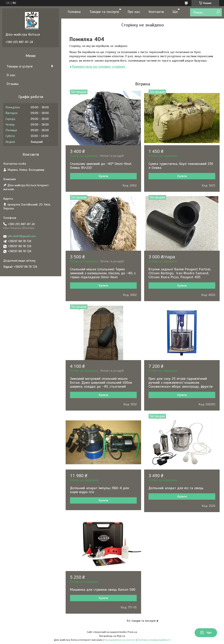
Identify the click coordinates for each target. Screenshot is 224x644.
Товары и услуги (20, 66)
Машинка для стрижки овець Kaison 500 (103, 590)
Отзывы (13, 84)
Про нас (134, 12)
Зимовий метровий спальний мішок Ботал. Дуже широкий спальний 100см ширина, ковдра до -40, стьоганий (101, 383)
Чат (206, 633)
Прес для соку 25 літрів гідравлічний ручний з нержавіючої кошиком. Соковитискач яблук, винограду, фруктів (181, 383)
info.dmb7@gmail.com (22, 236)
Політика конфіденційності (154, 640)
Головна (74, 12)
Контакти (156, 12)
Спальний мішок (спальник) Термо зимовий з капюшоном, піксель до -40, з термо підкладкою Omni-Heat (103, 273)
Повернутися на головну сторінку (99, 67)
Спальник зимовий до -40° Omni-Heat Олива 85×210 (101, 166)
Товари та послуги (104, 12)
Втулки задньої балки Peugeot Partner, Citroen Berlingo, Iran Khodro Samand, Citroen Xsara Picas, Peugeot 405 (180, 273)
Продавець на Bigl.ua (112, 636)
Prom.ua (132, 632)
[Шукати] (218, 12)
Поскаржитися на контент (120, 640)
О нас (11, 75)
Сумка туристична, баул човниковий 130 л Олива (181, 166)
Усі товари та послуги (141, 621)
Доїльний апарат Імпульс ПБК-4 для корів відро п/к (99, 490)
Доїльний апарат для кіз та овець (176, 488)
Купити (103, 176)
